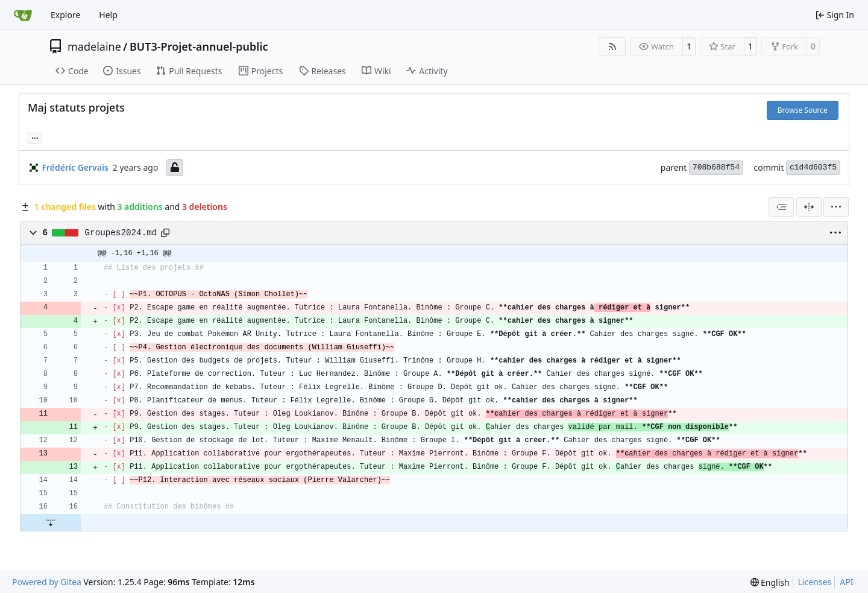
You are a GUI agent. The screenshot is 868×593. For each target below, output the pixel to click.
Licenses (815, 582)
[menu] (836, 207)
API (846, 582)
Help (108, 15)
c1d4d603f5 (813, 167)
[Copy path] (165, 233)
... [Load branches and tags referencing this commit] (35, 137)
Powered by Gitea (47, 582)
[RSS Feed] (612, 46)
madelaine (94, 46)
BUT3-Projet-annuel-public (199, 46)
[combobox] (781, 207)
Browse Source (803, 110)
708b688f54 (716, 167)
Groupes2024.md (121, 233)
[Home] (23, 15)
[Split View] (809, 207)
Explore (65, 15)
